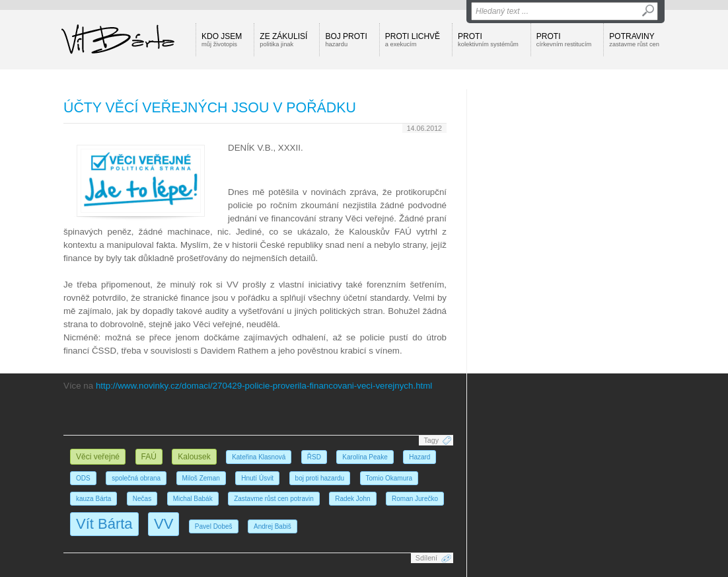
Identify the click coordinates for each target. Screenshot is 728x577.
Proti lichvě (413, 40)
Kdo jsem (222, 40)
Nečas (142, 499)
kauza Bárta (93, 499)
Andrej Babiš (273, 526)
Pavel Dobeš (214, 526)
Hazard (419, 457)
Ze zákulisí (283, 40)
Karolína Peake (365, 457)
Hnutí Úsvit (257, 478)
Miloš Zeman (201, 478)
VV (164, 524)
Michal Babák (193, 499)
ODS (83, 478)
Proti (488, 40)
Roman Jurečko (415, 499)
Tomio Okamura (389, 478)
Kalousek (194, 457)
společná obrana (136, 478)
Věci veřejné (98, 457)
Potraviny (634, 40)
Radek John (352, 499)
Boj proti (346, 40)
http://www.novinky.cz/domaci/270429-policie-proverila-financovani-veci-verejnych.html (264, 386)
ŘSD (314, 457)
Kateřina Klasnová (259, 457)
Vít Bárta (104, 524)
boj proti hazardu (320, 478)
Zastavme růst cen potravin (274, 499)
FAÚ (149, 457)
